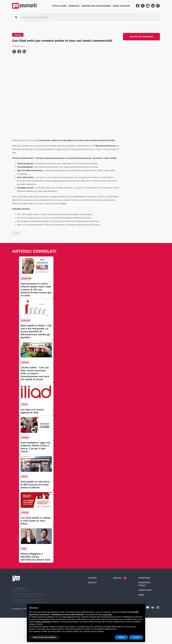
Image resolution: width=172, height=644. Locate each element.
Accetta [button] (136, 637)
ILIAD (16, 259)
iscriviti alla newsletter (142, 37)
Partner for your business (96, 6)
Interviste (74, 6)
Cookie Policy (145, 616)
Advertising (144, 604)
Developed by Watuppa (21, 635)
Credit (142, 621)
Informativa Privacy (144, 610)
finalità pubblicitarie (43, 622)
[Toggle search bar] (16, 17)
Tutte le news (59, 6)
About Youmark (121, 6)
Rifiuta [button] (121, 637)
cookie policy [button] (107, 615)
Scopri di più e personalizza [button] (44, 637)
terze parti (67, 617)
